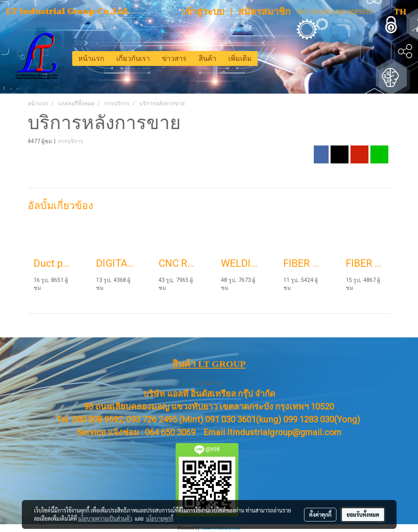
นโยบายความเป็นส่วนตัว (105, 518)
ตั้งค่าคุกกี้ (320, 514)
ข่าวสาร (174, 59)
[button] (265, 59)
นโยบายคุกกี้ (160, 518)
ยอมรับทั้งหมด (363, 514)
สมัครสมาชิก (264, 12)
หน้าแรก (91, 59)
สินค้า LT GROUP (209, 364)
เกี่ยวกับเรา (133, 59)
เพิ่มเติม (240, 59)
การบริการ (70, 141)
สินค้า (207, 59)
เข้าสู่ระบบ (203, 12)
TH (393, 12)
